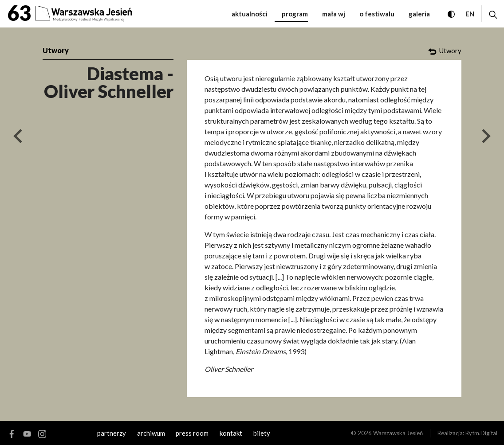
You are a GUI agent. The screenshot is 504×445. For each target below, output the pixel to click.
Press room (192, 433)
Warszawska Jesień (398, 433)
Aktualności (250, 14)
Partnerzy (112, 433)
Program (295, 14)
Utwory (56, 50)
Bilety (262, 433)
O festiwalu (377, 14)
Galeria (419, 14)
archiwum (151, 433)
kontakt (231, 433)
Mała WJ (334, 14)
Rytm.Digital (481, 433)
